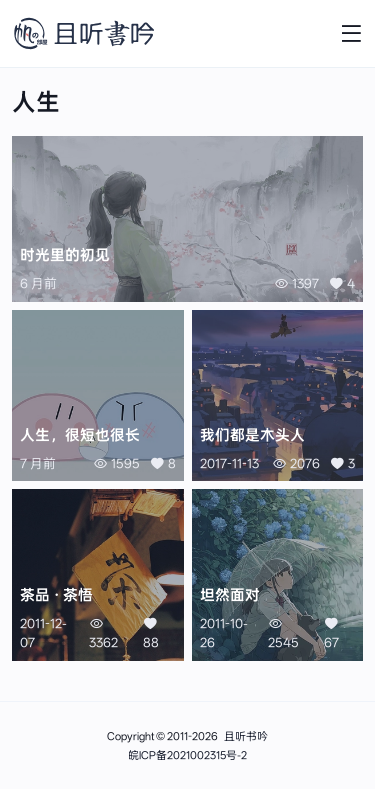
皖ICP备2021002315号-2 (187, 755)
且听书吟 (246, 736)
